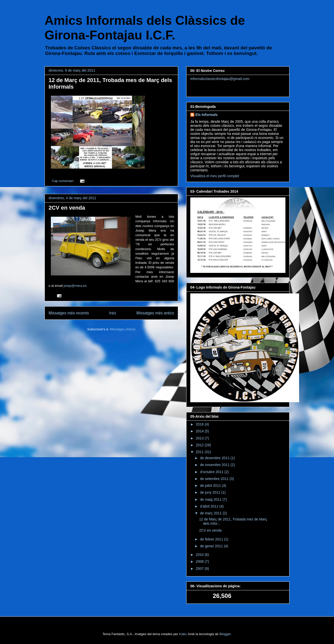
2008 (200, 561)
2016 (200, 424)
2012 (200, 445)
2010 (200, 555)
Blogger (225, 634)
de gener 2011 (212, 546)
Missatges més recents (69, 313)
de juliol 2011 (211, 486)
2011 (200, 452)
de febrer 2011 (212, 539)
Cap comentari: (64, 181)
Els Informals (206, 115)
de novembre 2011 (215, 465)
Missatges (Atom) (123, 329)
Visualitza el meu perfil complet (215, 176)
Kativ (183, 634)
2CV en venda (67, 208)
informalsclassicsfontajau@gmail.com (220, 79)
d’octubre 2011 (212, 472)
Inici (113, 313)
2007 (200, 569)
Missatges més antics (155, 313)
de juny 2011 (211, 492)
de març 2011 (211, 513)
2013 (200, 438)
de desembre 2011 (215, 458)
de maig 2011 (211, 499)
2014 (200, 431)
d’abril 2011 (210, 506)
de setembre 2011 (215, 479)
